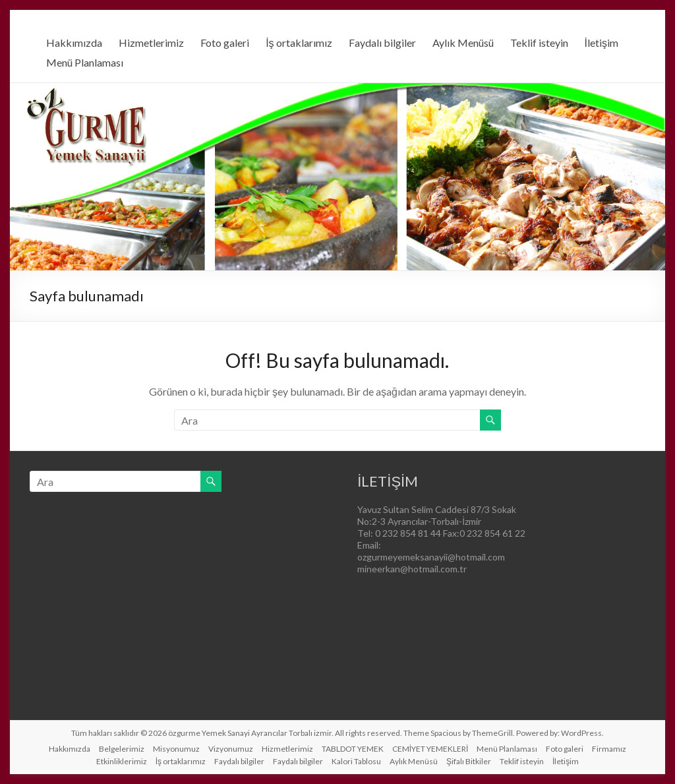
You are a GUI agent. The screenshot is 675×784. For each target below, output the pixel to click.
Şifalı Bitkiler (469, 761)
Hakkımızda (74, 43)
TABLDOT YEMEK (353, 749)
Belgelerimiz (122, 749)
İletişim (602, 43)
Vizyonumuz (231, 749)
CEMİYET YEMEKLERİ (430, 749)
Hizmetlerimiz (151, 43)
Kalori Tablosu (356, 761)
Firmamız (609, 749)
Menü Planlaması (85, 62)
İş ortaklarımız (299, 43)
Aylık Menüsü (463, 43)
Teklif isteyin (539, 43)
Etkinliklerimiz (122, 761)
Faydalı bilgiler (382, 43)
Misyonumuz (176, 749)
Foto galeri (225, 43)
